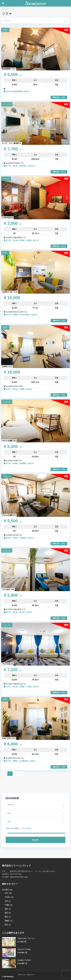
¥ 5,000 (13, 75)
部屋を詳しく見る (59, 97)
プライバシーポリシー (26, 975)
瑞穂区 (7, 921)
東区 (6, 913)
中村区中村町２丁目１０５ (26, 938)
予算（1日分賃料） (13, 828)
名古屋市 (5, 890)
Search (35, 840)
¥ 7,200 (13, 670)
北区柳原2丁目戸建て (24, 960)
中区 (6, 893)
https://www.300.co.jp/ (19, 877)
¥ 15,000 (12, 298)
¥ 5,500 (13, 446)
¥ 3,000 (13, 223)
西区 (6, 925)
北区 (6, 901)
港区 (6, 917)
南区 (6, 909)
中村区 (7, 897)
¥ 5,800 (13, 595)
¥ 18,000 (12, 372)
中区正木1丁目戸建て (24, 949)
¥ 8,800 (13, 744)
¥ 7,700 (13, 149)
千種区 (7, 905)
